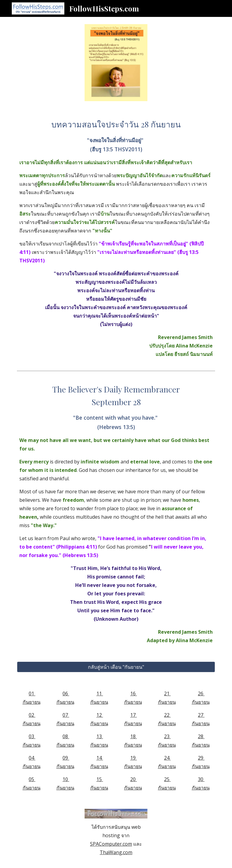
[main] (116, 238)
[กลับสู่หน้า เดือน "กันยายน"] (116, 667)
